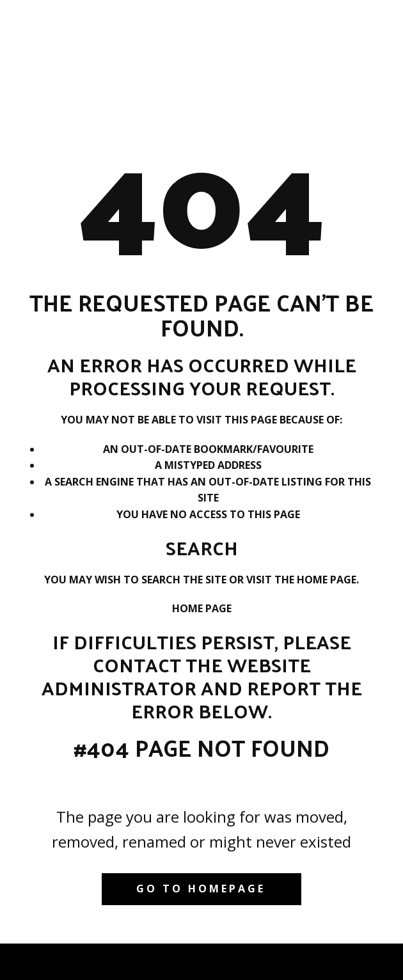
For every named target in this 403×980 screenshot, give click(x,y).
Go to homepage (201, 889)
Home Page (202, 608)
